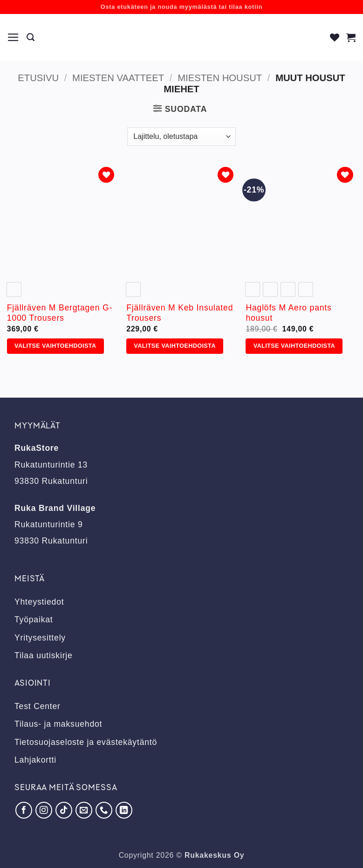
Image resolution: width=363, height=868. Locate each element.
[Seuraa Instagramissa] (44, 810)
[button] (14, 37)
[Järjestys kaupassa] (181, 137)
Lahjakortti (35, 760)
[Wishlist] (335, 37)
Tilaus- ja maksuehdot (58, 724)
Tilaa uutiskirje (44, 655)
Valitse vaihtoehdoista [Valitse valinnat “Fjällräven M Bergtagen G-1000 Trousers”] (55, 346)
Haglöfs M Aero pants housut (288, 313)
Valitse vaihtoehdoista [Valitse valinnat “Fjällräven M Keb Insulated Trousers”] (175, 346)
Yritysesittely (40, 638)
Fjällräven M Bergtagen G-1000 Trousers (60, 313)
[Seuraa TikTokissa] (64, 810)
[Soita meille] (104, 810)
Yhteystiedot (39, 602)
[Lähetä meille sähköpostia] (84, 810)
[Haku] (31, 37)
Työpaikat (34, 620)
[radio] (14, 289)
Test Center (38, 706)
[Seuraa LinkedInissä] (124, 810)
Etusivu (38, 78)
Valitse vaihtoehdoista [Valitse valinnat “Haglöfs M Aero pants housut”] (294, 346)
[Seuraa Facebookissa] (24, 810)
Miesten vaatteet (118, 78)
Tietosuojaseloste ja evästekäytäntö (86, 742)
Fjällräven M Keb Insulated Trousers (180, 313)
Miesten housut (220, 78)
